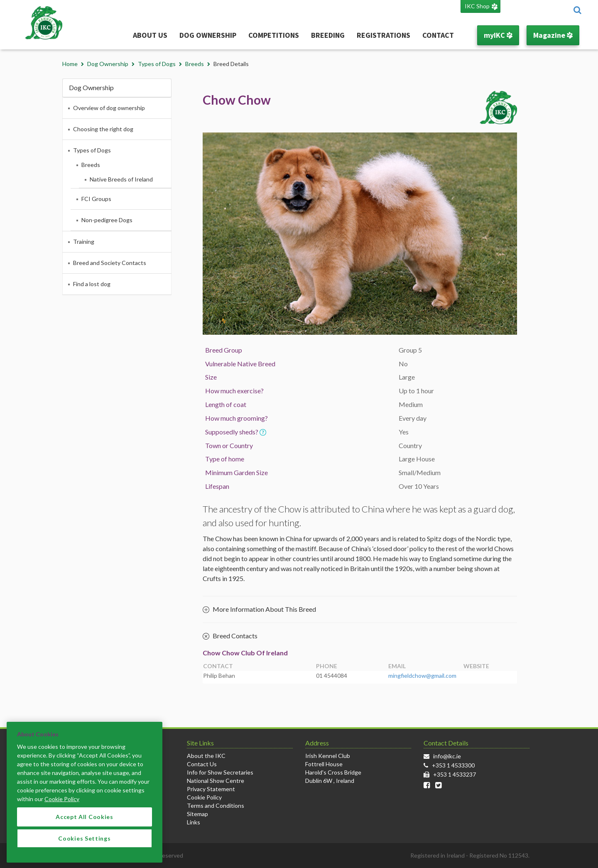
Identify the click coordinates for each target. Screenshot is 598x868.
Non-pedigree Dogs (107, 220)
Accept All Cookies (85, 822)
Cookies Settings (84, 843)
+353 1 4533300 (453, 765)
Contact (438, 35)
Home (70, 64)
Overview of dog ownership (109, 108)
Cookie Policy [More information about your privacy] (62, 804)
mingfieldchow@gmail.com (422, 676)
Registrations (384, 35)
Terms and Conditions (216, 805)
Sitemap (197, 814)
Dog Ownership (208, 35)
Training (84, 242)
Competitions (274, 35)
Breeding (328, 35)
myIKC (498, 35)
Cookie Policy (204, 797)
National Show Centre (216, 781)
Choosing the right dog (103, 129)
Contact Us (202, 764)
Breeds (195, 64)
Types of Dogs (157, 64)
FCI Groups (96, 199)
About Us (150, 35)
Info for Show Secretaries (220, 772)
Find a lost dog (92, 284)
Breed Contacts (230, 636)
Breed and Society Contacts (110, 263)
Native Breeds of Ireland (121, 179)
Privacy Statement (211, 789)
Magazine (553, 35)
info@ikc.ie (447, 756)
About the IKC (206, 756)
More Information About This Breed (259, 609)
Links (194, 822)
